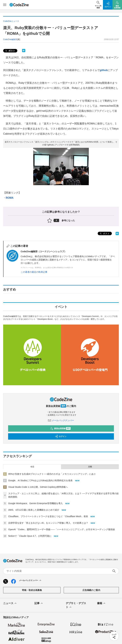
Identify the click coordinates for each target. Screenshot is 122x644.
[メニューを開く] (5, 5)
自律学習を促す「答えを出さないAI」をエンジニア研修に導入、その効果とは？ (48, 523)
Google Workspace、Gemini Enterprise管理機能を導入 (36, 503)
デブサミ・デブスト (76, 605)
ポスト (10, 51)
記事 (39, 603)
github (104, 70)
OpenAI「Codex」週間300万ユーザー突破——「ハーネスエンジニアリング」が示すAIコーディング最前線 (62, 529)
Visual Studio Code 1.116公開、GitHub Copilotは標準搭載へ (38, 487)
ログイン (61, 436)
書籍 (101, 603)
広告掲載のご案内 (91, 590)
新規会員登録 (60, 428)
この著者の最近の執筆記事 (34, 272)
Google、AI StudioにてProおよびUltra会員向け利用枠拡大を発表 (40, 480)
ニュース (10, 603)
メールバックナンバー (61, 420)
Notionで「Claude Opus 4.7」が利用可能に (30, 536)
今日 (32, 467)
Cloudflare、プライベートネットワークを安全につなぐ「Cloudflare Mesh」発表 (48, 516)
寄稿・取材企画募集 (32, 590)
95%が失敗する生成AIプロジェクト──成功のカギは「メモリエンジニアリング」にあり (52, 474)
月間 (90, 467)
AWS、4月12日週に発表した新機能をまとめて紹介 (34, 510)
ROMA (10, 198)
